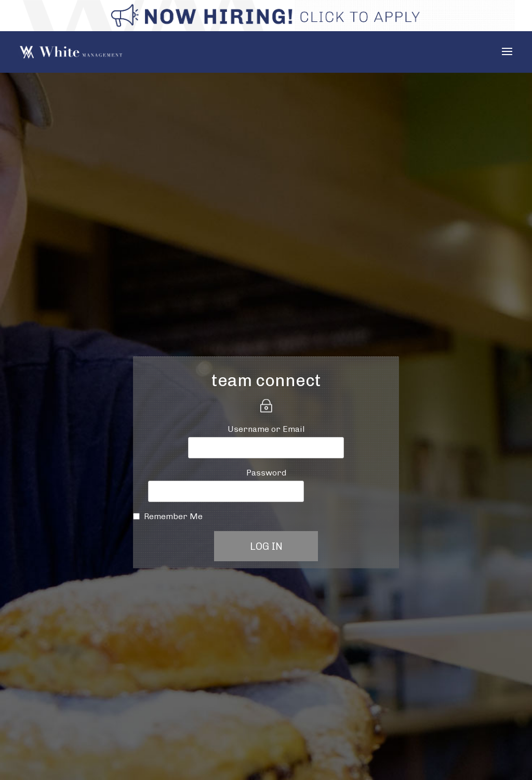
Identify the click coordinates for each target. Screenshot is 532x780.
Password (266, 473)
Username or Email (266, 429)
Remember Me (173, 516)
